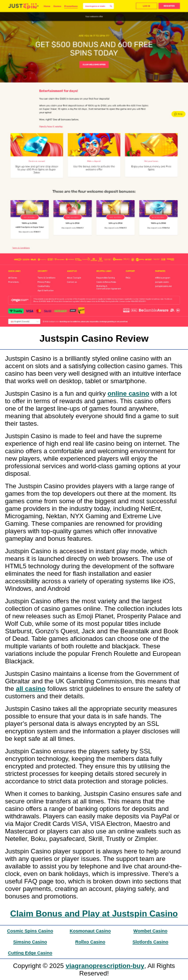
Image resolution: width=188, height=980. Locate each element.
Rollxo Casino (90, 942)
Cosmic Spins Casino (30, 931)
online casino (129, 393)
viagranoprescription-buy (105, 966)
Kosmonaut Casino (90, 931)
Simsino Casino (30, 942)
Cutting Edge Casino (30, 953)
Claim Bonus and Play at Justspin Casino (94, 914)
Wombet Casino (150, 931)
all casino (31, 689)
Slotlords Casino (150, 942)
